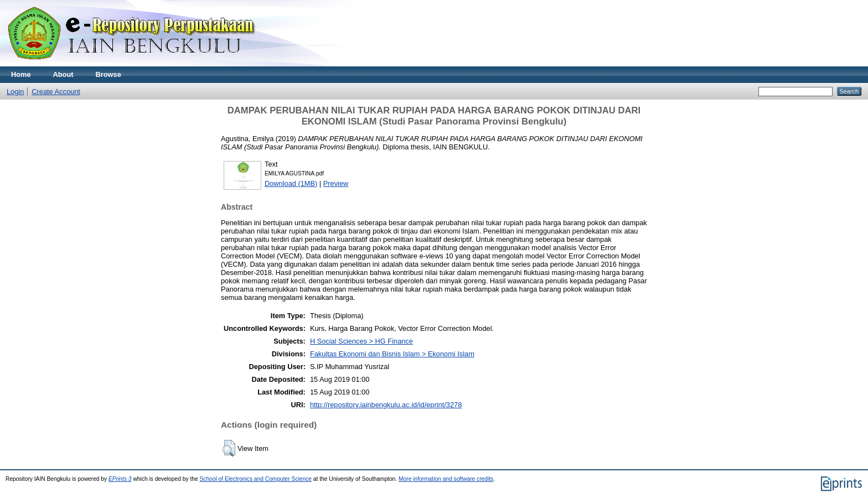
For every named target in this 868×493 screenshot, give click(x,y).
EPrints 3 (120, 479)
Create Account (56, 92)
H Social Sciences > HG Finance (361, 341)
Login (15, 92)
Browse (108, 74)
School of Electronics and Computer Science (255, 479)
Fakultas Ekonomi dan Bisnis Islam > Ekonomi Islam (392, 354)
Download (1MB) (291, 183)
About (63, 74)
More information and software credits (446, 479)
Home (21, 74)
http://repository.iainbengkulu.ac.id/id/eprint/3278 (386, 405)
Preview (336, 183)
